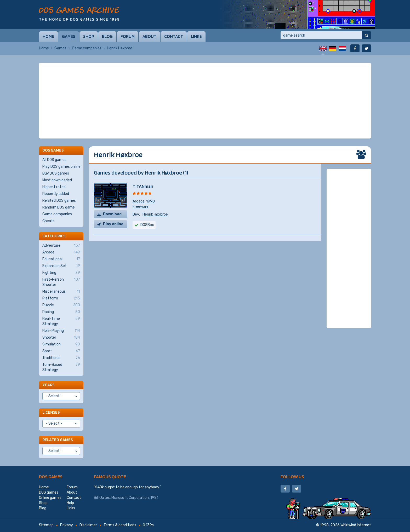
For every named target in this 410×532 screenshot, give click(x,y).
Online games (50, 498)
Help (70, 503)
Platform (61, 298)
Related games (58, 440)
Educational (61, 259)
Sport (61, 351)
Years (48, 385)
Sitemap (46, 525)
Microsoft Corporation (130, 498)
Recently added (56, 194)
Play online (113, 224)
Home (48, 36)
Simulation (61, 344)
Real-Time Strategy (61, 321)
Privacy (67, 525)
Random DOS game (59, 207)
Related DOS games (59, 201)
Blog (107, 36)
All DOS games (54, 160)
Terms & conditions (120, 525)
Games (69, 36)
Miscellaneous (61, 292)
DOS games (51, 476)
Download (112, 214)
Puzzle (61, 305)
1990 (150, 201)
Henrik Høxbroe (155, 214)
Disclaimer (88, 525)
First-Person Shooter (61, 282)
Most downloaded (57, 180)
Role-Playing (61, 331)
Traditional (61, 358)
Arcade (139, 201)
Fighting (61, 273)
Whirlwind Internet (356, 525)
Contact (174, 36)
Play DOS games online (61, 167)
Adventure (61, 246)
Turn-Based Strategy (61, 367)
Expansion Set (61, 266)
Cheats (49, 221)
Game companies (87, 48)
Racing (61, 312)
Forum (128, 36)
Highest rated (54, 187)
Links (196, 36)
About (149, 36)
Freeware (141, 207)
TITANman (143, 186)
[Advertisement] (205, 101)
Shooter (61, 338)
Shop (89, 36)
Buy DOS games (56, 173)
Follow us (292, 476)
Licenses (51, 412)
